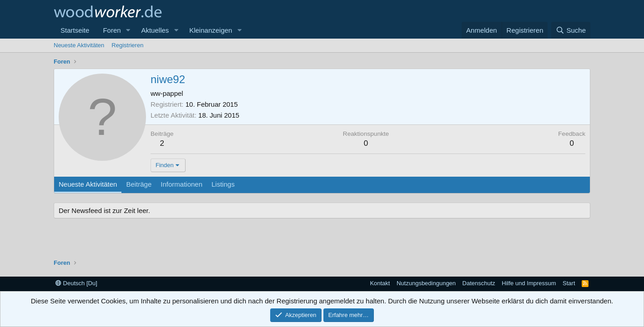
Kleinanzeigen (211, 30)
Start (569, 283)
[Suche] (571, 30)
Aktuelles (155, 30)
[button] (128, 30)
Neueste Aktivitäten (79, 45)
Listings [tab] (223, 184)
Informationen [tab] (181, 184)
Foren (112, 30)
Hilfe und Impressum (529, 283)
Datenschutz (479, 283)
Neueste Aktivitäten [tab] (88, 184)
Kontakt (380, 283)
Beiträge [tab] (139, 184)
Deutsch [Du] (76, 283)
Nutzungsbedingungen (426, 283)
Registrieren (127, 45)
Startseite (75, 30)
